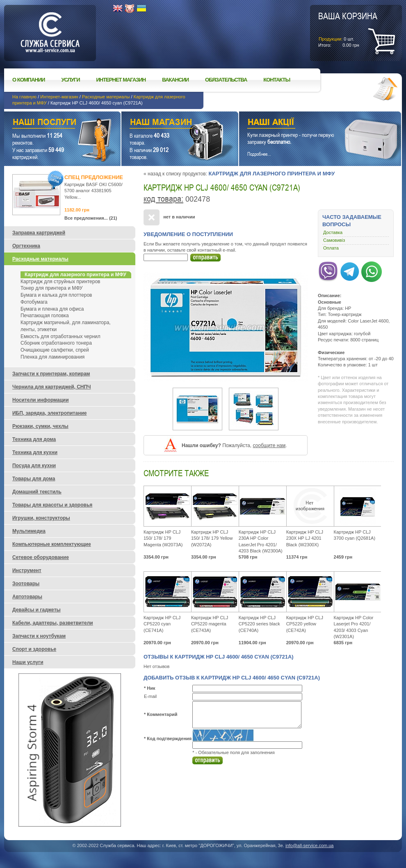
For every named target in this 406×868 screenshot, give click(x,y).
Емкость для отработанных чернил (60, 336)
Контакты (277, 80)
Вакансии (175, 80)
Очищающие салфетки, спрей (55, 350)
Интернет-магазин (59, 97)
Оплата (331, 248)
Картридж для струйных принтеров (60, 282)
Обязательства (226, 80)
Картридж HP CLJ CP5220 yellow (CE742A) (305, 624)
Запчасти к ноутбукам (39, 636)
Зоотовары (26, 584)
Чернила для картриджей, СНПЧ (52, 387)
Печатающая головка (45, 316)
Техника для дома (34, 439)
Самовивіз (334, 240)
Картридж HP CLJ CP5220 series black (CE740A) (259, 624)
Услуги (70, 80)
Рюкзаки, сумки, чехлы (40, 426)
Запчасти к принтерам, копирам (51, 374)
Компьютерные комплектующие (52, 544)
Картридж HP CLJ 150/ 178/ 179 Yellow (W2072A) (212, 538)
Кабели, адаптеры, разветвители (53, 623)
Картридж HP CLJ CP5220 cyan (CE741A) (162, 624)
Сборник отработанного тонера (56, 343)
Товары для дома (34, 479)
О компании (29, 80)
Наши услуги (52, 123)
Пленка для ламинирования (52, 357)
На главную (24, 97)
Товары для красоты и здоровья (52, 505)
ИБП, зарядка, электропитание (49, 413)
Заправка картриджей (39, 233)
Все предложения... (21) (91, 218)
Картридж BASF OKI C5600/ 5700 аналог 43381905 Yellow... (94, 191)
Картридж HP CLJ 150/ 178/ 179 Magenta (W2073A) (163, 538)
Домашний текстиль (37, 492)
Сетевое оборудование (41, 557)
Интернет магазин (121, 80)
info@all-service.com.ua (310, 845)
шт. (348, 29)
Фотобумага (34, 302)
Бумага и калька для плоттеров (56, 295)
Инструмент (27, 570)
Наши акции (309, 123)
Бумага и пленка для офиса (52, 309)
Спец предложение (94, 177)
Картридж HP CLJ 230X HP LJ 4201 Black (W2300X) (305, 538)
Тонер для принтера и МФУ (51, 288)
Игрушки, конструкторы (41, 518)
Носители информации (41, 400)
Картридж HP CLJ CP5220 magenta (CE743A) (210, 624)
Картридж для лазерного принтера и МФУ (271, 174)
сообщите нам (269, 445)
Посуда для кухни (34, 466)
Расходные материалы (106, 97)
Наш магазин (165, 123)
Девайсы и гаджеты (36, 610)
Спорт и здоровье (34, 649)
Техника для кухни (35, 452)
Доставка (333, 232)
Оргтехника (26, 246)
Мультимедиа (29, 531)
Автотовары (27, 597)
